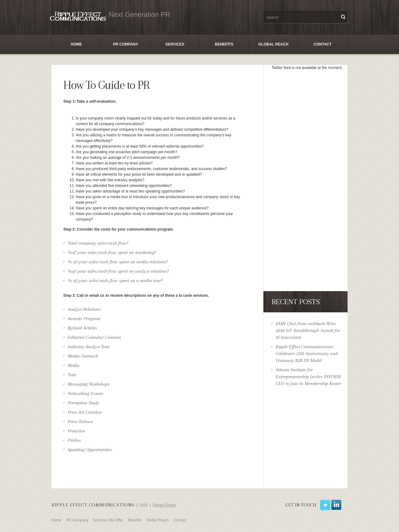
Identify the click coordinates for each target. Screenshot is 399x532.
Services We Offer (108, 520)
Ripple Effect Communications (93, 505)
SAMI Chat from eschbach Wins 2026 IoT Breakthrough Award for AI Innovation (308, 330)
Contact (323, 44)
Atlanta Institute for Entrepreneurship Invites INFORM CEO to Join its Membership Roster (308, 377)
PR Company (126, 44)
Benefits (224, 44)
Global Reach (273, 44)
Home (76, 44)
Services (175, 44)
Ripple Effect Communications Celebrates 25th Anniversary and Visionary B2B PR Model (307, 354)
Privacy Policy (164, 505)
